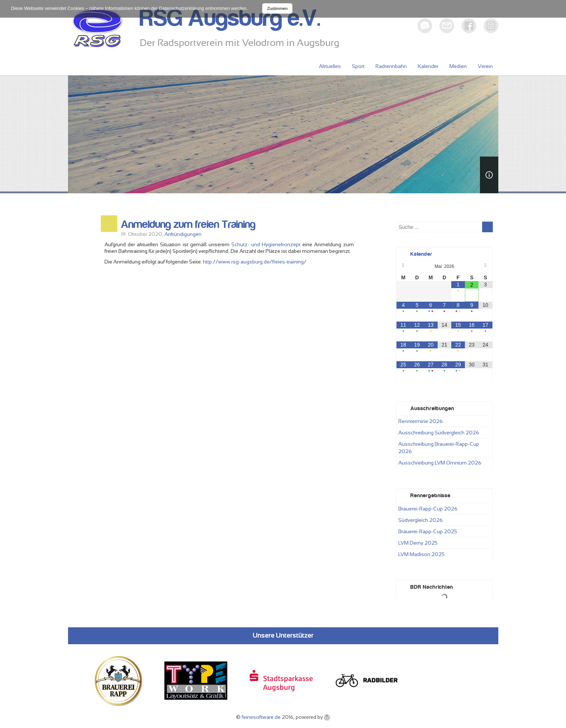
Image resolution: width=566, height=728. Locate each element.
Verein (485, 66)
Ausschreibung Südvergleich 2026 (439, 433)
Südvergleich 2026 (421, 520)
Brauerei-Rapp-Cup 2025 (428, 531)
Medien (458, 66)
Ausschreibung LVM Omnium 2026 (440, 463)
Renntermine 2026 (421, 421)
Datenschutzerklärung (181, 8)
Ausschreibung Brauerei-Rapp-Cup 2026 (439, 448)
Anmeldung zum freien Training (188, 225)
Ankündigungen (183, 234)
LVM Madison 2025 (421, 554)
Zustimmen (277, 8)
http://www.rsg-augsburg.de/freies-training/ (255, 262)
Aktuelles (330, 66)
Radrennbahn (391, 66)
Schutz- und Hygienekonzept (266, 244)
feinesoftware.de (261, 717)
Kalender (428, 66)
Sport (358, 66)
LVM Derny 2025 (418, 543)
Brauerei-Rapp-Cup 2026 (428, 509)
